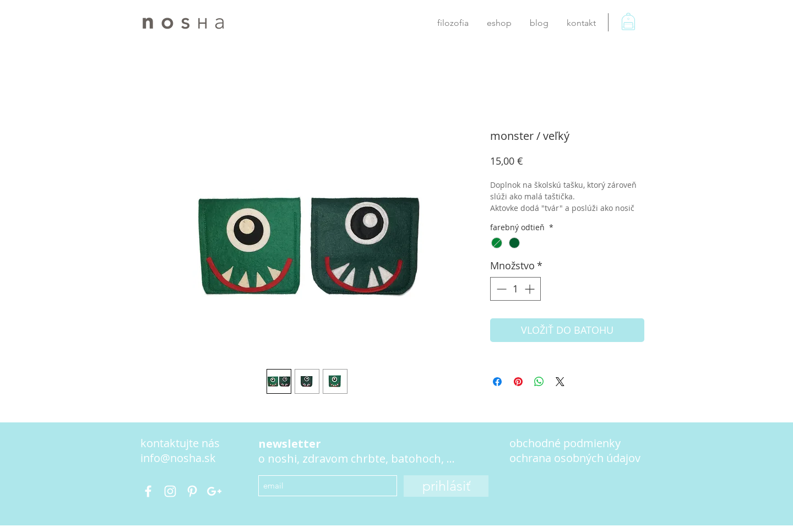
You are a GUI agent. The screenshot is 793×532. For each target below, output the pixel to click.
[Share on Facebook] (497, 382)
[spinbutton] (515, 289)
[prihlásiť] (446, 486)
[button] (636, 28)
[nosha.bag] (170, 491)
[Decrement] (500, 289)
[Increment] (531, 289)
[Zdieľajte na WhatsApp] (539, 382)
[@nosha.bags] (148, 491)
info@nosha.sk (178, 458)
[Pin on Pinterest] (518, 382)
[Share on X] (560, 382)
